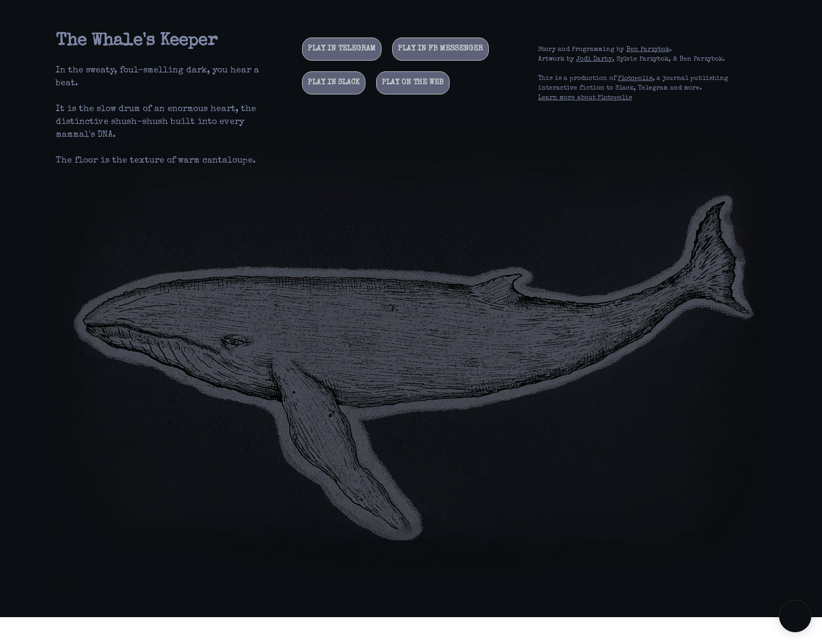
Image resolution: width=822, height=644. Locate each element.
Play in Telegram (342, 49)
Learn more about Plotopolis (585, 98)
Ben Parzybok (648, 50)
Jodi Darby (594, 60)
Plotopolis (635, 79)
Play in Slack (334, 83)
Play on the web (413, 83)
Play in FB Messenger (441, 49)
